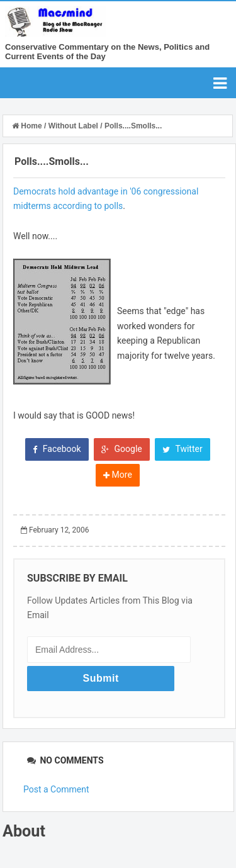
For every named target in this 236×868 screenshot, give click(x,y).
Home (28, 126)
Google (122, 449)
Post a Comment (56, 789)
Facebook (57, 449)
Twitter (182, 449)
